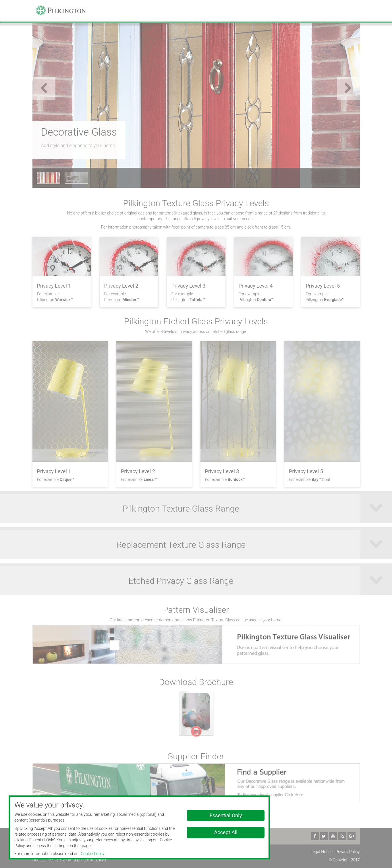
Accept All (226, 832)
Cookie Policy (92, 854)
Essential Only (226, 815)
